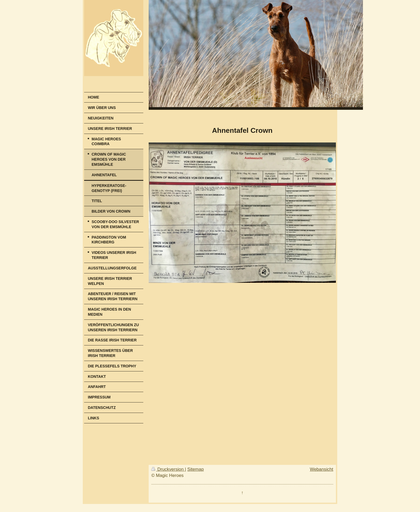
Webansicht (322, 469)
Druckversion (168, 469)
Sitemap (196, 469)
